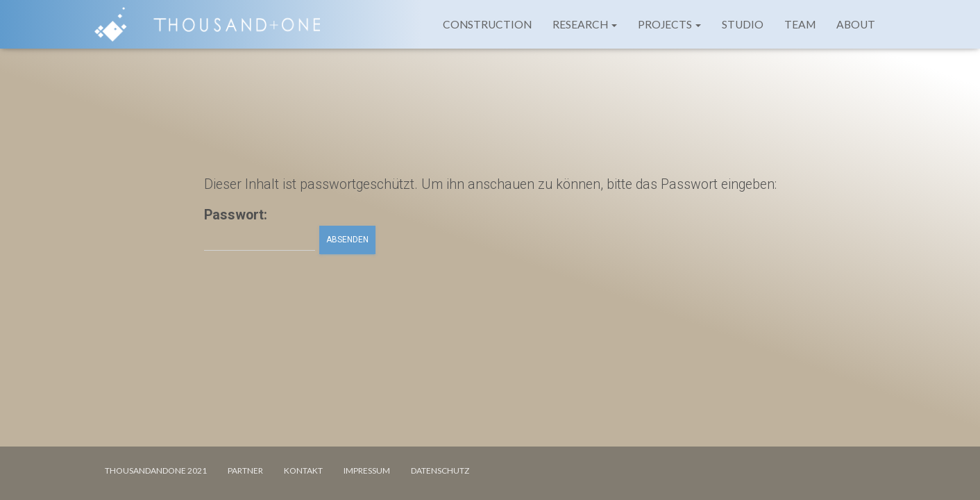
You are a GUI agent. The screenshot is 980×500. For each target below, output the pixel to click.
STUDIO (743, 24)
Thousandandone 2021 (156, 470)
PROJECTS (669, 24)
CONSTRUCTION (487, 24)
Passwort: (260, 229)
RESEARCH (585, 24)
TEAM (800, 24)
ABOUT (856, 24)
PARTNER (245, 470)
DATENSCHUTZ (440, 470)
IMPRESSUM (367, 470)
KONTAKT (303, 470)
